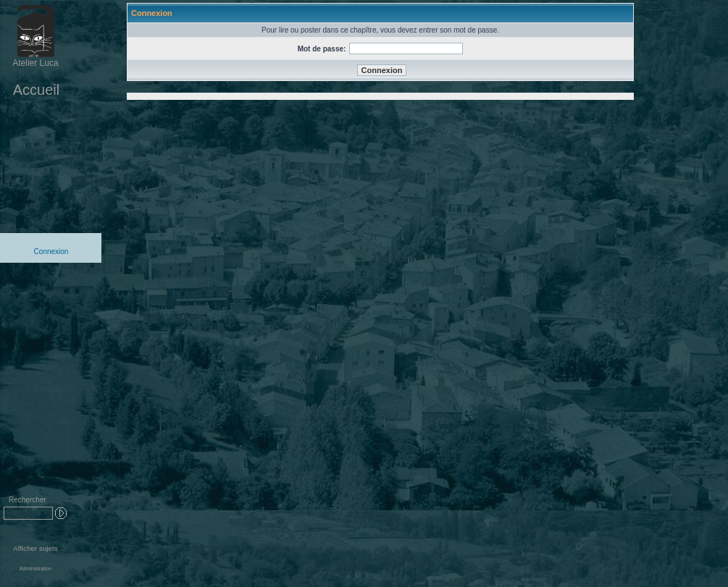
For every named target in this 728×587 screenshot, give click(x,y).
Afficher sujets (35, 548)
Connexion (51, 252)
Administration (35, 569)
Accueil (36, 90)
